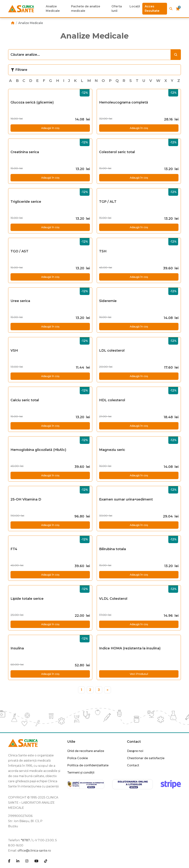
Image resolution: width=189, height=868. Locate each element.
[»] (108, 690)
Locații (135, 6)
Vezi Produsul (139, 674)
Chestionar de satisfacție (146, 758)
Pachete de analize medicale (86, 9)
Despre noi (135, 751)
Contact (134, 742)
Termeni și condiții (81, 773)
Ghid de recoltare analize (86, 751)
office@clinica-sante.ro (34, 851)
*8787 (25, 840)
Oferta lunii (117, 9)
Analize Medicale (53, 9)
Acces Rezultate (152, 9)
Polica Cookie (78, 758)
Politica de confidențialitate (88, 765)
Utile (71, 742)
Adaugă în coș (50, 128)
